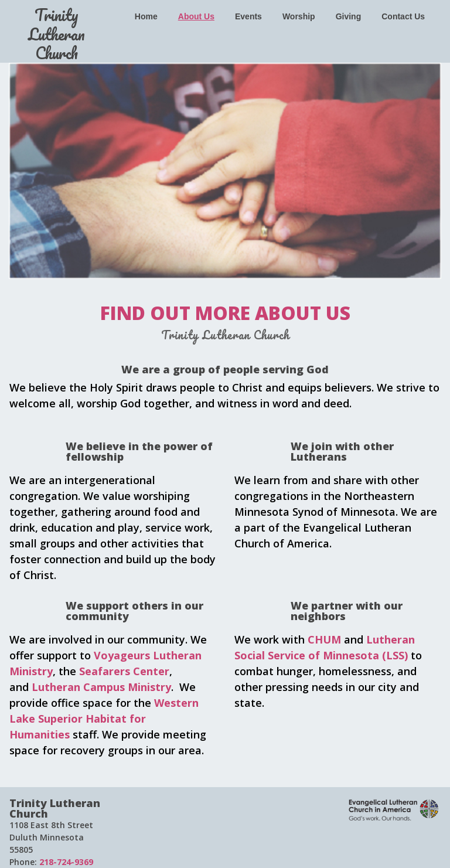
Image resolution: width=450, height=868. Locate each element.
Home (146, 16)
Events (248, 16)
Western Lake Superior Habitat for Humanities (104, 719)
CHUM (324, 639)
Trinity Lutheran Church (57, 34)
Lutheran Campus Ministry (101, 687)
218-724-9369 (65, 862)
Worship (299, 16)
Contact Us (403, 16)
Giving (349, 16)
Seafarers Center (124, 671)
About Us (196, 16)
